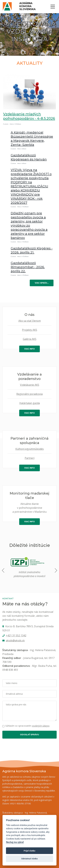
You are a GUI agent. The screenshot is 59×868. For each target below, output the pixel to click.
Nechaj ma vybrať (15, 842)
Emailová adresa (14, 694)
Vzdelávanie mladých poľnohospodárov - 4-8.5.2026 (29, 116)
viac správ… (42, 283)
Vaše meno (12, 683)
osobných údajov (41, 726)
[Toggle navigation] (53, 7)
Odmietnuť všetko (29, 859)
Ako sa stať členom (30, 321)
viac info (29, 349)
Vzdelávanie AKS (30, 385)
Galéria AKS (30, 339)
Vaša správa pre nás (16, 704)
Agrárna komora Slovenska (27, 6)
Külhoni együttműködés (30, 449)
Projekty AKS (30, 330)
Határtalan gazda (30, 403)
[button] (56, 570)
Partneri (30, 458)
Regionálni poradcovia (29, 394)
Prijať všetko (30, 851)
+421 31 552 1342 (16, 635)
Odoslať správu (29, 735)
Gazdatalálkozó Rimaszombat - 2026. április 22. (28, 267)
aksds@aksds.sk (15, 640)
